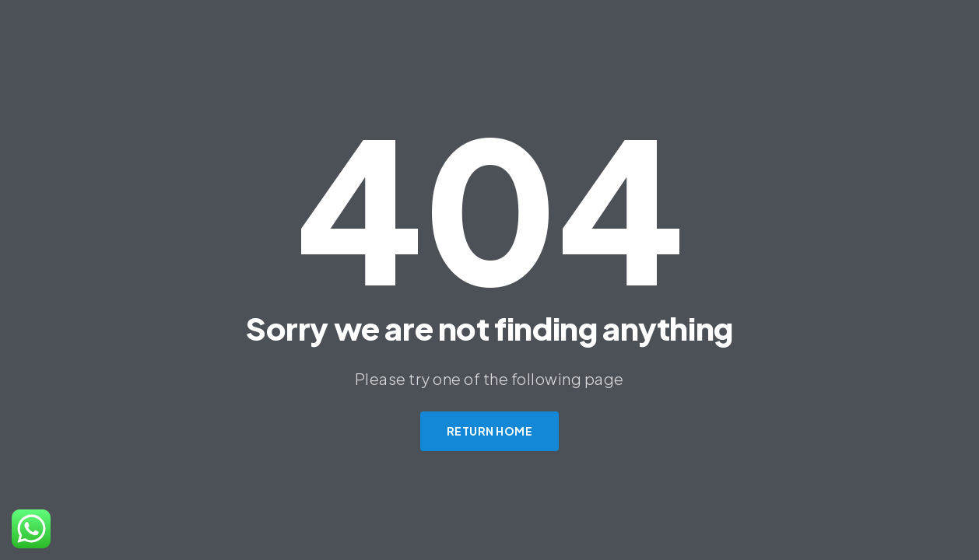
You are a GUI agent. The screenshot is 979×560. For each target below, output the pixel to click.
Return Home (490, 431)
